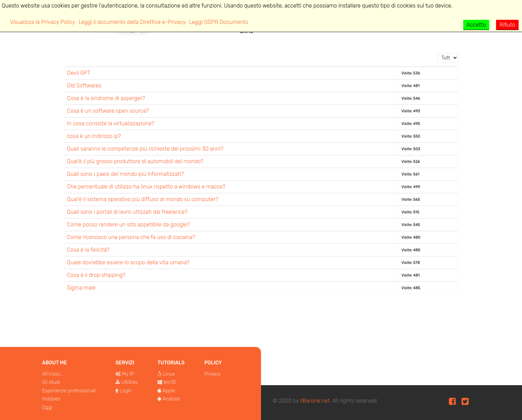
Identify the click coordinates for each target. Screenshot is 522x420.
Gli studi (51, 382)
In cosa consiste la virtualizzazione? (111, 123)
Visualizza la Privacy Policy (43, 22)
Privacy (212, 374)
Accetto (476, 25)
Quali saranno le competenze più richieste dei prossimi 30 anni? (145, 149)
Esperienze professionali (69, 391)
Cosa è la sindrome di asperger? (106, 98)
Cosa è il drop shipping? (96, 275)
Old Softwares (84, 86)
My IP (128, 374)
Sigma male (81, 288)
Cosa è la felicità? (88, 250)
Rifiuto (507, 25)
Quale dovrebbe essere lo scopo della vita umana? (128, 262)
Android (171, 399)
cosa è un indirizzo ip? (94, 136)
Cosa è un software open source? (108, 111)
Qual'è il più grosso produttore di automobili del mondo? (135, 161)
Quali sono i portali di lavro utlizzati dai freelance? (127, 212)
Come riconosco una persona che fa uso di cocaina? (131, 237)
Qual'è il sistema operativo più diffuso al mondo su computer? (143, 199)
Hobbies (51, 399)
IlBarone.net (315, 401)
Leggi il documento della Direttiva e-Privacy (132, 22)
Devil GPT (79, 73)
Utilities (129, 382)
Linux (169, 374)
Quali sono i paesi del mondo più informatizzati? (125, 174)
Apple (169, 391)
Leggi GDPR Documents (219, 22)
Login (126, 391)
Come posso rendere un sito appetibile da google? (128, 225)
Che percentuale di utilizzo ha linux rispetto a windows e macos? (146, 187)
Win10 (170, 382)
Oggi (47, 408)
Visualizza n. (438, 53)
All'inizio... (53, 374)
